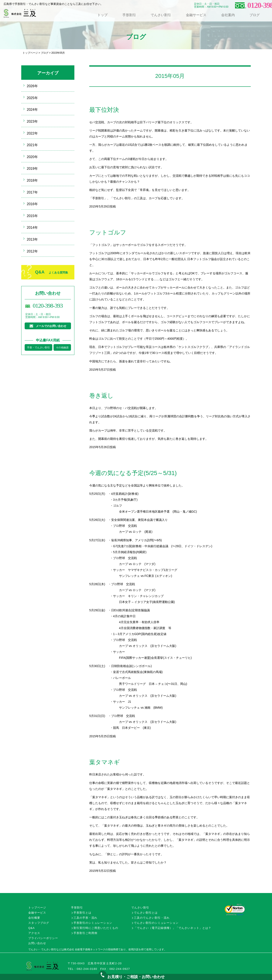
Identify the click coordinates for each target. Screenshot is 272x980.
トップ (102, 15)
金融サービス (196, 15)
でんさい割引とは (146, 913)
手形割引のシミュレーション (93, 923)
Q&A (52, 272)
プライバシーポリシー (43, 938)
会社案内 (228, 15)
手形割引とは (82, 913)
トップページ (30, 53)
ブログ (255, 15)
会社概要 (34, 918)
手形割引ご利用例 (85, 933)
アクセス (34, 933)
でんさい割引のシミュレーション (156, 923)
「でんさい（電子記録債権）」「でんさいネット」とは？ (173, 928)
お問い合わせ (37, 943)
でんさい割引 (161, 15)
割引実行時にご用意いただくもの (96, 928)
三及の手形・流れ (85, 918)
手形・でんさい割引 (38, 348)
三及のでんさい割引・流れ (152, 918)
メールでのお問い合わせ (51, 326)
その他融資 (62, 348)
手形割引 (129, 15)
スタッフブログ (39, 923)
